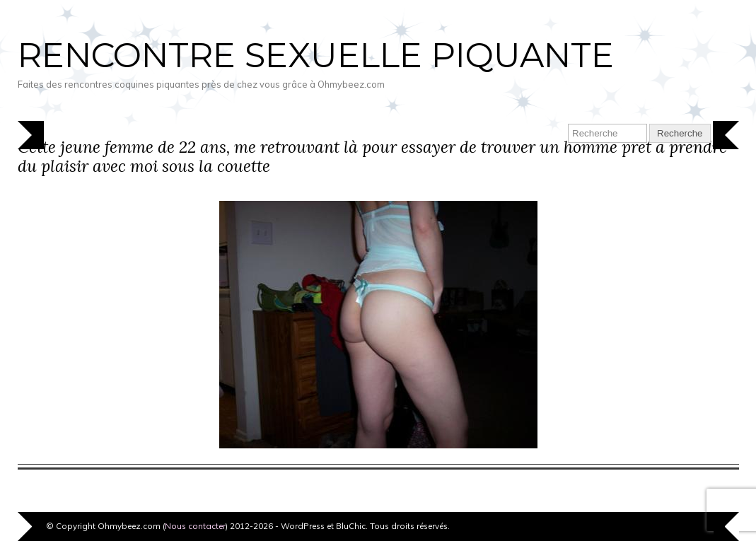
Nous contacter (195, 526)
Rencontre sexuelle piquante (316, 55)
